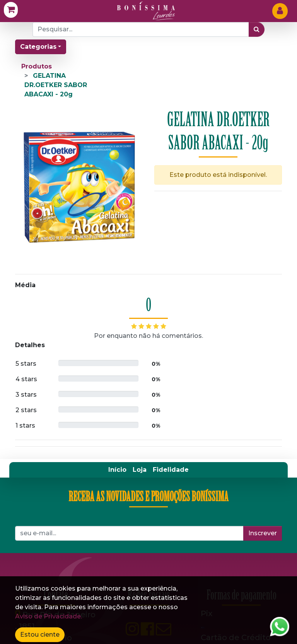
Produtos (37, 66)
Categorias (38, 47)
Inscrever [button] (263, 370)
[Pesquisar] (257, 29)
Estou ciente (40, 635)
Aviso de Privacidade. (49, 616)
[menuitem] (117, 307)
